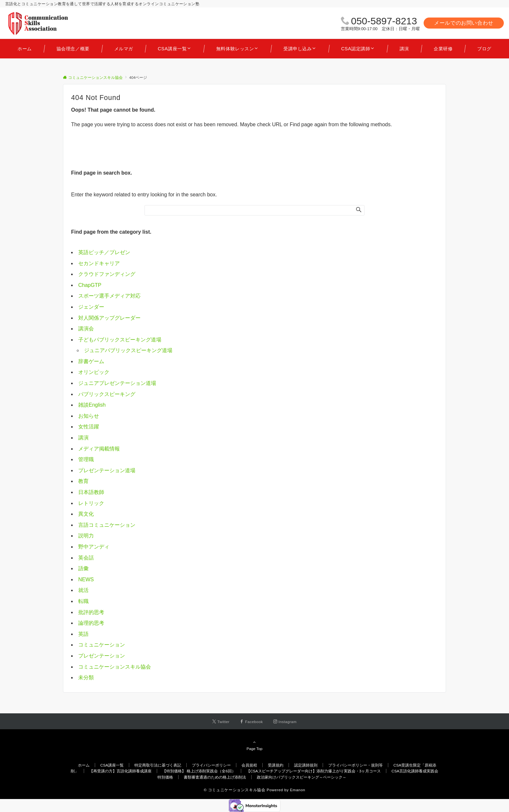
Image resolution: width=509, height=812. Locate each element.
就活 (83, 590)
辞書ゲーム (91, 361)
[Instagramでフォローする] (285, 722)
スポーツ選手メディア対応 (109, 296)
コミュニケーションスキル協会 (115, 667)
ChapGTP (90, 285)
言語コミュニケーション (107, 525)
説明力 (86, 536)
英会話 (86, 558)
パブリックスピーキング (107, 394)
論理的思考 (91, 623)
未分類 (86, 677)
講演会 (86, 329)
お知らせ (89, 416)
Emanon (298, 790)
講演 (83, 438)
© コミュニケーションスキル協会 (235, 790)
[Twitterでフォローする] (221, 722)
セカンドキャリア (99, 263)
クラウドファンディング (107, 274)
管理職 (86, 459)
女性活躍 (89, 427)
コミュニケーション (102, 645)
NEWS (86, 579)
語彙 (83, 568)
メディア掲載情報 (99, 449)
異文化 (86, 514)
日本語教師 (91, 492)
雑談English (92, 405)
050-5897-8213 (384, 21)
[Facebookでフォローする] (251, 722)
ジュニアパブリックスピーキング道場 (128, 350)
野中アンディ (94, 547)
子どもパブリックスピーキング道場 (120, 340)
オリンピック (94, 372)
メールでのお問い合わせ (464, 23)
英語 (83, 634)
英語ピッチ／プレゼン (104, 252)
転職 (83, 601)
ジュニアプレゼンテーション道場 (117, 383)
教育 (83, 481)
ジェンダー (91, 307)
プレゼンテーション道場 (107, 470)
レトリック (91, 503)
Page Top (255, 745)
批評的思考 (91, 612)
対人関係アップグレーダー (109, 318)
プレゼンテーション (102, 656)
